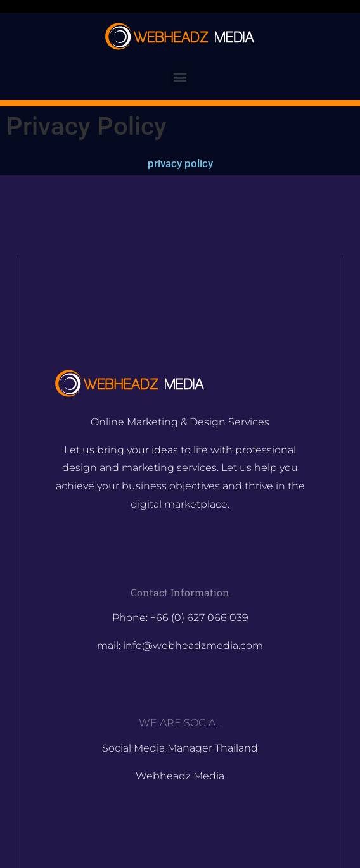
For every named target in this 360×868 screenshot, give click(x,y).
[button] (180, 77)
